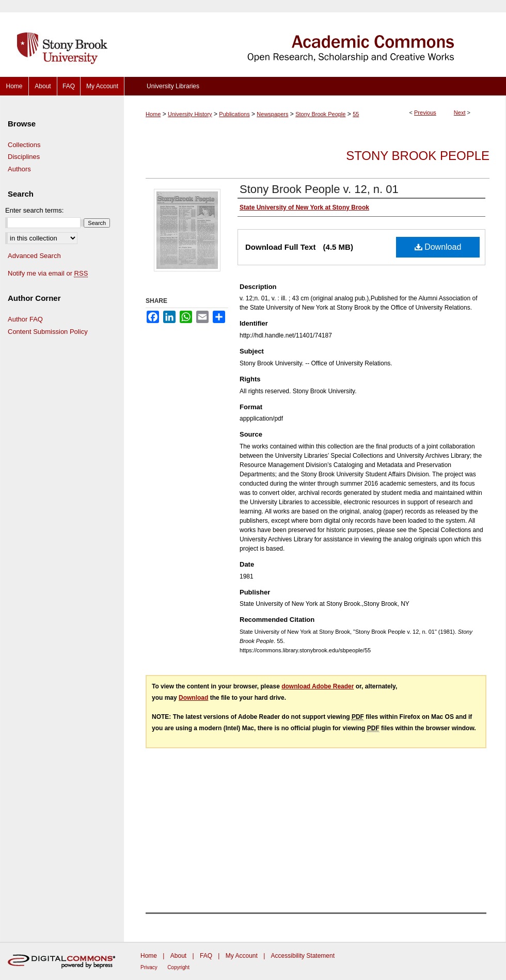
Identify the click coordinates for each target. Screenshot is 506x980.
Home (153, 114)
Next (460, 113)
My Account (242, 956)
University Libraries (173, 86)
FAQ (206, 956)
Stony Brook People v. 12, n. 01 (319, 189)
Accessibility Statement (303, 956)
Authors (19, 169)
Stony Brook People (320, 114)
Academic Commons (315, 38)
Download (438, 247)
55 (356, 114)
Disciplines (24, 157)
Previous (425, 113)
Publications (234, 114)
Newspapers (272, 114)
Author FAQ (25, 319)
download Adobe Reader (318, 686)
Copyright (178, 967)
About (178, 956)
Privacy (149, 967)
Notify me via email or (48, 274)
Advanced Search (34, 256)
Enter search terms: (34, 210)
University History (190, 114)
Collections (24, 145)
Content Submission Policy (48, 332)
